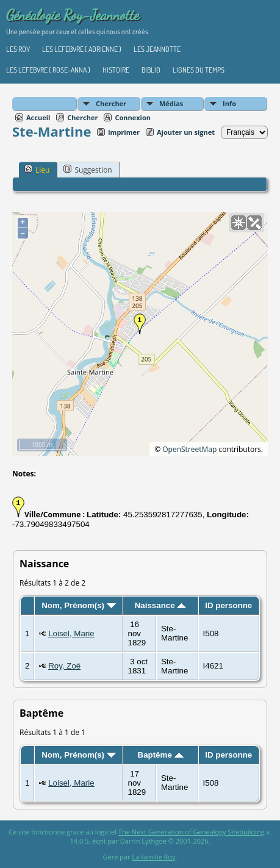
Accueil (38, 117)
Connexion (133, 117)
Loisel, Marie (71, 633)
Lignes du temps (199, 70)
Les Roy (18, 49)
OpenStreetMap (189, 449)
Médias (171, 103)
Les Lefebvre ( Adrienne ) (82, 49)
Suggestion (88, 170)
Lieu (37, 170)
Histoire (116, 70)
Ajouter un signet (186, 132)
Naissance (161, 605)
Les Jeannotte (157, 49)
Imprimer (124, 132)
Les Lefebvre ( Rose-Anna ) (48, 70)
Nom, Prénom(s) (79, 605)
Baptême (161, 755)
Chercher (111, 103)
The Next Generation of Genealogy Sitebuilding (192, 832)
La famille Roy (154, 857)
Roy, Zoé (64, 666)
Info (229, 103)
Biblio (151, 70)
